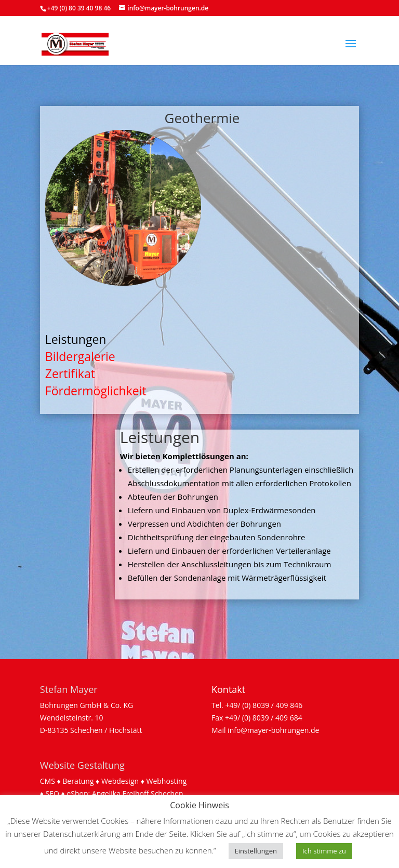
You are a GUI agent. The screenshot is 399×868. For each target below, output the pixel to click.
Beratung (78, 781)
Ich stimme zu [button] (324, 851)
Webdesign (120, 781)
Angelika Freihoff (121, 793)
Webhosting (167, 781)
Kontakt (228, 689)
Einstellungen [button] (256, 851)
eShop (77, 793)
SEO (52, 793)
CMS (48, 781)
